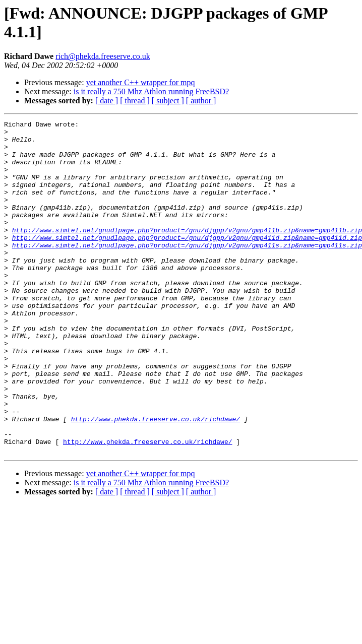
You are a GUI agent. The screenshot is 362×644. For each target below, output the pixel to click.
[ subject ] (168, 101)
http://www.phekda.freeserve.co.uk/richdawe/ (156, 479)
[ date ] (107, 101)
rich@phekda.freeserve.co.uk (103, 56)
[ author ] (201, 101)
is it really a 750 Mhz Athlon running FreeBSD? (151, 91)
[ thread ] (135, 101)
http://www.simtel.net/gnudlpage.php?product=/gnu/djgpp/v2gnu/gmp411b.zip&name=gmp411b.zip (187, 252)
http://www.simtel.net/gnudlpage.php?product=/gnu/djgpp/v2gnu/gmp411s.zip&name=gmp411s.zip (187, 271)
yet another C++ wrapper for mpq (141, 82)
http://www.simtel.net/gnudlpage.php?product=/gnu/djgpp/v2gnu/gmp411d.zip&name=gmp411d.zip (187, 262)
